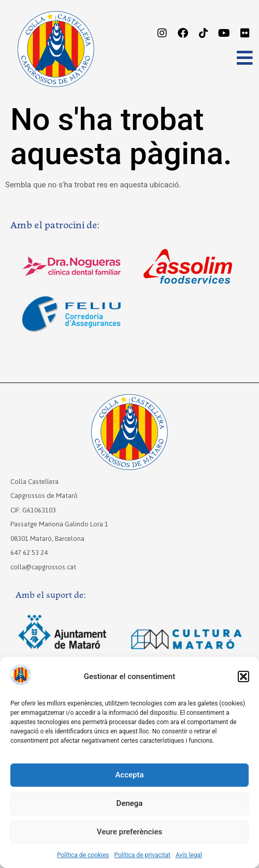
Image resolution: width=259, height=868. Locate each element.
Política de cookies (83, 855)
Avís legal (189, 855)
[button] (243, 676)
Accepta (129, 775)
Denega (130, 803)
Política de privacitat (143, 855)
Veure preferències (129, 832)
